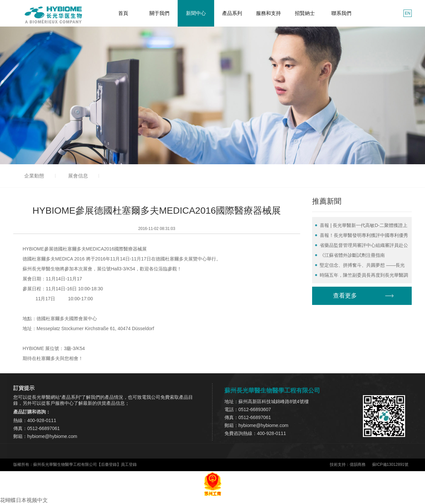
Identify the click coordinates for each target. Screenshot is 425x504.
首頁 (123, 13)
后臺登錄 (109, 465)
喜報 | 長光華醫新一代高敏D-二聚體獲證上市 (361, 226)
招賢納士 (305, 13)
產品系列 (232, 13)
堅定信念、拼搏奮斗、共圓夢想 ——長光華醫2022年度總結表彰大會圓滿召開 (360, 266)
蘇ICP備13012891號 (390, 465)
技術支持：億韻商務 (348, 465)
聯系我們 (341, 13)
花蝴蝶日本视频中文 (24, 500)
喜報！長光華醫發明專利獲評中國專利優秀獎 (362, 236)
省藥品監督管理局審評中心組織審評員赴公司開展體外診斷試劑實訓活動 (362, 246)
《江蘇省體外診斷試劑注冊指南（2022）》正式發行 (350, 256)
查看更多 (345, 296)
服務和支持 (268, 13)
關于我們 (159, 13)
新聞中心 (196, 13)
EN (408, 13)
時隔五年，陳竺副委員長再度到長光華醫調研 (362, 276)
